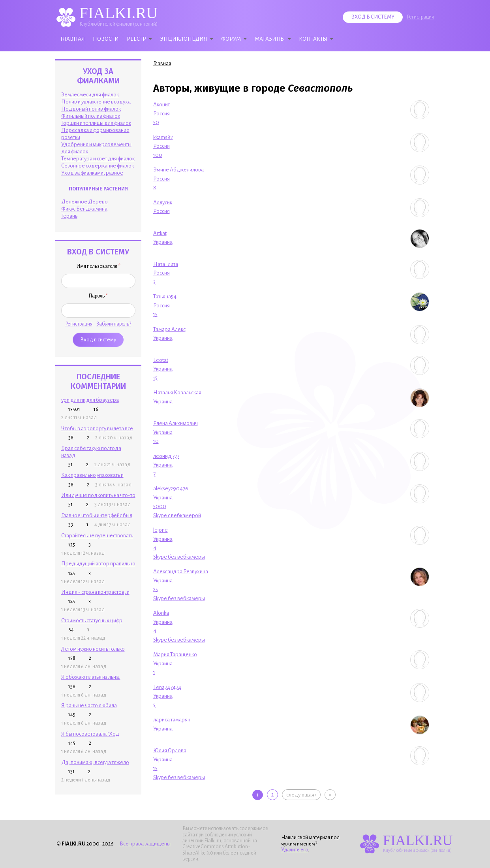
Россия (161, 114)
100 (158, 155)
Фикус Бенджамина (84, 209)
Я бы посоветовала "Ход (90, 734)
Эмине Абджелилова (178, 170)
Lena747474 (167, 687)
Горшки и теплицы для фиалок (96, 123)
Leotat (161, 360)
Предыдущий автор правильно (98, 564)
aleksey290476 (171, 489)
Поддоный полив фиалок (91, 109)
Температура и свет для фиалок (98, 159)
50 (156, 122)
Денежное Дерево (84, 202)
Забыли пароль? (114, 324)
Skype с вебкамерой (177, 515)
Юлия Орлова (170, 750)
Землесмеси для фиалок (90, 95)
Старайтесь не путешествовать (97, 536)
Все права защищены (145, 844)
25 (156, 589)
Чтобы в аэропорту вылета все (97, 428)
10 (156, 441)
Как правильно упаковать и (92, 475)
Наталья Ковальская (177, 393)
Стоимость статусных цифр (92, 620)
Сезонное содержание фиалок (98, 166)
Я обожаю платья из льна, (91, 677)
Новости (106, 39)
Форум (231, 39)
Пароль (98, 296)
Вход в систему (373, 17)
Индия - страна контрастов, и (95, 592)
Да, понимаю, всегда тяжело (95, 762)
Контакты (313, 39)
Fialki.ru (213, 841)
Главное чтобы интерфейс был (97, 515)
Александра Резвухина (181, 571)
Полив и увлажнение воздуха (96, 102)
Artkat (160, 233)
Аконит (161, 104)
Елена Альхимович (176, 423)
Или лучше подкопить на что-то (98, 495)
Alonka (161, 613)
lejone (161, 530)
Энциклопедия (184, 39)
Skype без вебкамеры (179, 557)
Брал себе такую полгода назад (91, 452)
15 (155, 314)
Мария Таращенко (175, 654)
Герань (69, 216)
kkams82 (163, 137)
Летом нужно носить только (93, 649)
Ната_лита (166, 264)
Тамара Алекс (169, 329)
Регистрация (420, 17)
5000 (160, 506)
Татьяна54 (165, 297)
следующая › (301, 795)
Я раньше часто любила (89, 705)
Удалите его (295, 850)
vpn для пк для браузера (90, 400)
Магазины (270, 39)
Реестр (136, 39)
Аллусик (163, 202)
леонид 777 (166, 456)
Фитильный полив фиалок (91, 116)
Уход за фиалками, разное (92, 173)
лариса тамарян (172, 720)
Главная (73, 39)
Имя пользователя (98, 266)
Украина (163, 242)
